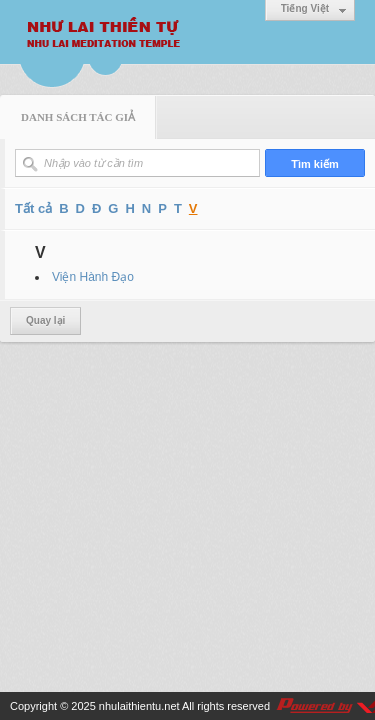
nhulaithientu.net (139, 706)
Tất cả (33, 208)
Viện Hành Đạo (93, 277)
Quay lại (45, 320)
